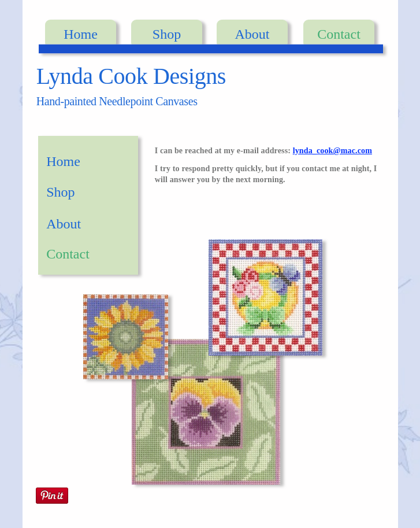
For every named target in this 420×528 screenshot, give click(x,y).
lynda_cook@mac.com (332, 151)
